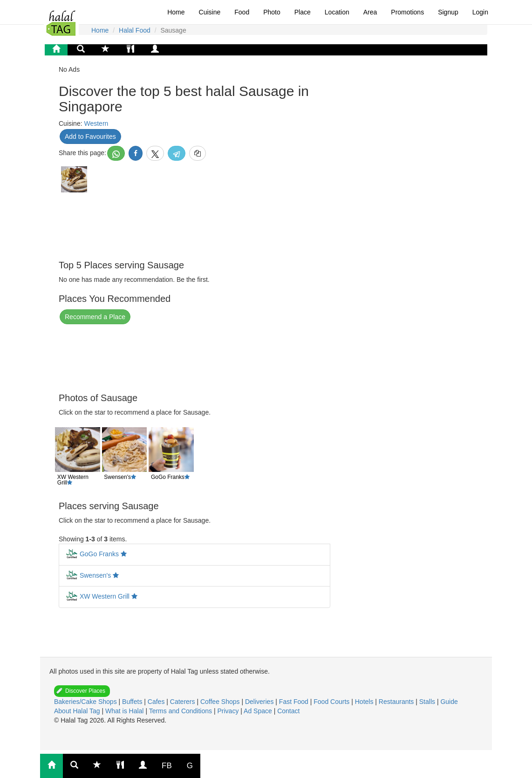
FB (167, 766)
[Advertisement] (133, 225)
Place (303, 12)
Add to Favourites (90, 136)
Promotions (407, 12)
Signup (448, 12)
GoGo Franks (99, 554)
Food (242, 12)
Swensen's (95, 575)
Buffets (133, 702)
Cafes (157, 702)
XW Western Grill (105, 596)
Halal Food (135, 30)
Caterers (184, 702)
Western (96, 123)
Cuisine (210, 12)
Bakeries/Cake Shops (86, 702)
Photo (272, 12)
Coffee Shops (221, 702)
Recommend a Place (95, 317)
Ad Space (258, 711)
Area (370, 12)
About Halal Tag (78, 711)
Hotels (365, 702)
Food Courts (332, 702)
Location (337, 12)
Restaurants (397, 702)
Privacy (229, 711)
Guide (449, 702)
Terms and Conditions (181, 711)
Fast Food (295, 702)
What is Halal (125, 711)
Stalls (428, 702)
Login (480, 12)
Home (176, 12)
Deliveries (260, 702)
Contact (288, 711)
